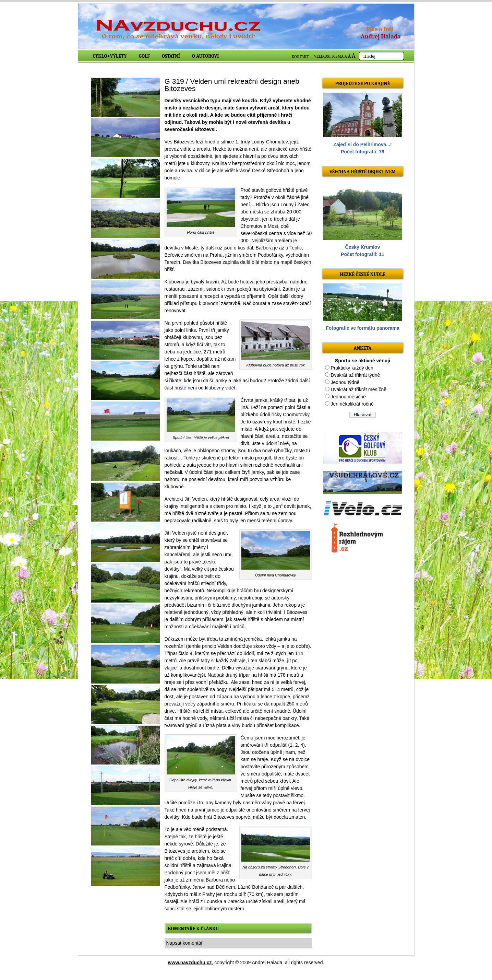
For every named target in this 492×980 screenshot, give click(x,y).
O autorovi (206, 56)
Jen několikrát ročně (352, 404)
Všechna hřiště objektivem (363, 172)
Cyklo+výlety (110, 56)
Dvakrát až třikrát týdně (355, 375)
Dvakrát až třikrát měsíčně (358, 389)
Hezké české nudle (363, 274)
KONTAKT (300, 57)
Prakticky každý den (352, 368)
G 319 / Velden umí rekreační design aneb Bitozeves (232, 85)
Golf (144, 56)
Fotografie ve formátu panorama (363, 328)
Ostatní (171, 56)
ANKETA (362, 348)
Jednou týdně (345, 382)
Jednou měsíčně (348, 397)
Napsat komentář (185, 943)
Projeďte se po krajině (363, 84)
